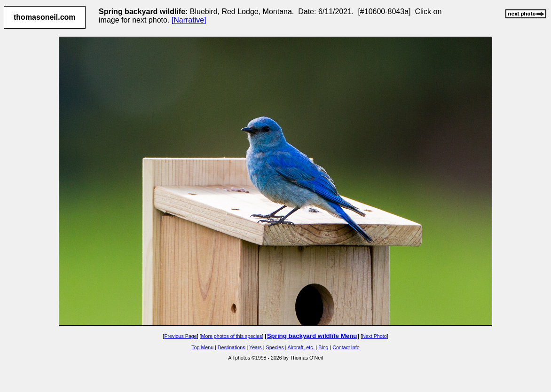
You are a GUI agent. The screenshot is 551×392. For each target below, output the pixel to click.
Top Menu (202, 347)
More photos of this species (232, 336)
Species (275, 347)
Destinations (232, 347)
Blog (323, 347)
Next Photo (374, 336)
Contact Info (346, 347)
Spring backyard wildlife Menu (312, 336)
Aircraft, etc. (301, 347)
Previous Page (180, 336)
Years (256, 347)
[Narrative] (189, 20)
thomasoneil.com (45, 17)
